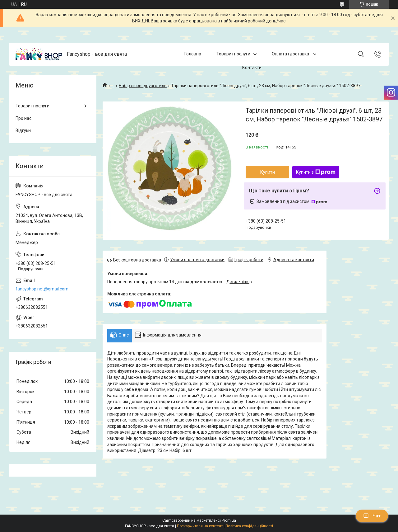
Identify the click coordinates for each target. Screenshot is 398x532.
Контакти (252, 68)
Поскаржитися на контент (200, 526)
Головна (193, 54)
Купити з (316, 172)
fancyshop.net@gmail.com (42, 289)
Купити (268, 172)
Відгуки (23, 130)
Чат (372, 516)
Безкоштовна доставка (137, 260)
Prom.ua (229, 520)
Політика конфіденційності (249, 526)
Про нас (23, 118)
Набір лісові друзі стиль (143, 86)
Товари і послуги (233, 54)
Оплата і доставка (291, 54)
